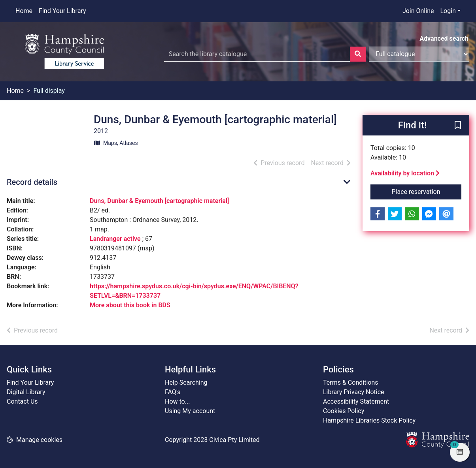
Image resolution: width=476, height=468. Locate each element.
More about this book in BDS (130, 305)
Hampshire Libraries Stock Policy (369, 420)
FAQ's (173, 392)
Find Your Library (62, 11)
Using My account (190, 411)
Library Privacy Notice (354, 392)
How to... (177, 401)
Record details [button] (32, 182)
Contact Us (22, 401)
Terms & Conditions (351, 382)
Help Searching (186, 382)
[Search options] (419, 54)
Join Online (418, 11)
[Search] (358, 54)
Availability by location (405, 173)
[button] (458, 126)
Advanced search (444, 39)
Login (448, 11)
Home (24, 11)
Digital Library (26, 392)
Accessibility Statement (356, 401)
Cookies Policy (344, 411)
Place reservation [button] (427, 191)
